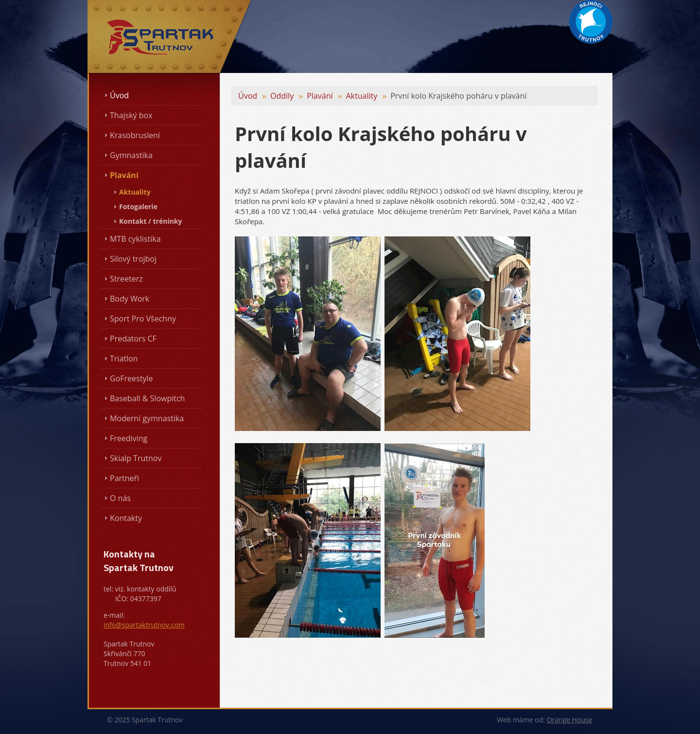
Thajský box (131, 115)
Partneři (124, 478)
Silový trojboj (133, 259)
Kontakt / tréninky (151, 221)
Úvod (119, 95)
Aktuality (135, 192)
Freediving (129, 438)
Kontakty (126, 518)
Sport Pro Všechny (143, 319)
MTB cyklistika (135, 239)
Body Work (130, 299)
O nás (120, 498)
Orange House (569, 720)
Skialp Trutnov (136, 458)
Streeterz (126, 279)
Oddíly (282, 96)
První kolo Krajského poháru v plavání (458, 96)
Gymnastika (131, 155)
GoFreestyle (131, 378)
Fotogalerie (138, 206)
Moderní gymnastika (147, 418)
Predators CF (133, 339)
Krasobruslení (135, 135)
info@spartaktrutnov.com (144, 625)
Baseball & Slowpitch (147, 398)
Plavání (124, 175)
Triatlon (124, 358)
